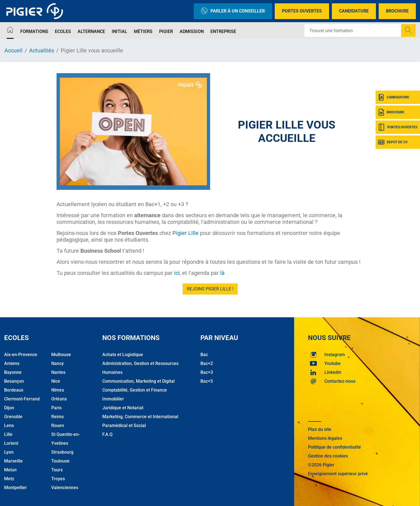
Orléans (59, 399)
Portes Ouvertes (302, 11)
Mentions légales (325, 438)
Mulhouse (61, 355)
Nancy (58, 363)
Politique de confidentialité (334, 447)
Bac (204, 355)
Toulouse (60, 461)
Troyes (58, 479)
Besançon (14, 381)
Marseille (13, 461)
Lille (8, 434)
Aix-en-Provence (21, 355)
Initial (119, 31)
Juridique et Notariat (123, 408)
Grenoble (13, 417)
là (222, 273)
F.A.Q (107, 434)
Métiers (143, 31)
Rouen (58, 425)
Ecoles (63, 31)
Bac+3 (207, 372)
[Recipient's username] (353, 30)
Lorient (11, 443)
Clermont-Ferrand (22, 399)
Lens (9, 425)
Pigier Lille (185, 233)
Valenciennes (65, 488)
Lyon (9, 452)
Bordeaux (14, 390)
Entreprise (223, 31)
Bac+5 (207, 381)
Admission (192, 31)
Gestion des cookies (328, 456)
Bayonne (13, 372)
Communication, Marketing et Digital (138, 381)
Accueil (13, 50)
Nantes (58, 372)
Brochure (397, 11)
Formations (34, 31)
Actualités (42, 50)
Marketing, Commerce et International (140, 417)
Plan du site (320, 429)
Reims (58, 417)
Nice (56, 381)
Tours (57, 470)
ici (177, 273)
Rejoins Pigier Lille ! (210, 289)
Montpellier (16, 488)
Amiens (12, 363)
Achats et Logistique (123, 355)
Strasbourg (62, 452)
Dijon (9, 408)
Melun (10, 470)
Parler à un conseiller (233, 11)
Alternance (91, 31)
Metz (9, 479)
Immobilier (113, 399)
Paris (56, 408)
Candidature (354, 11)
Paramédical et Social (124, 425)
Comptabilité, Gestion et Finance (135, 390)
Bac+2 (207, 363)
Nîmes (58, 390)
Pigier (166, 31)
